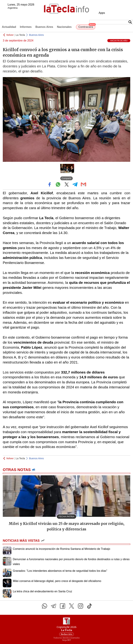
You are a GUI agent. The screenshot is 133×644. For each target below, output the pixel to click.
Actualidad (9, 27)
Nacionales (64, 27)
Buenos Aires (44, 27)
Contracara (87, 26)
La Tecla (20, 35)
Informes (26, 27)
